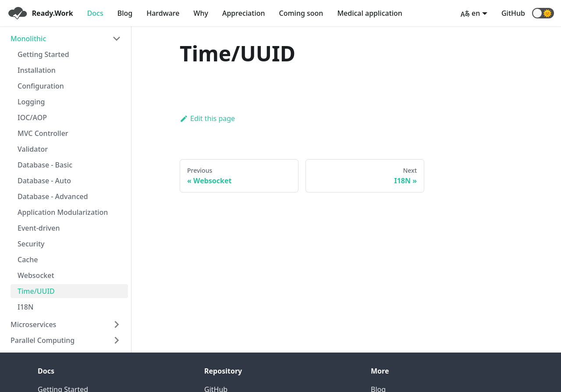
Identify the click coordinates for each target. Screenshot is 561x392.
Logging (31, 102)
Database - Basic (45, 165)
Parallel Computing (43, 340)
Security (31, 244)
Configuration (41, 86)
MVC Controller (43, 133)
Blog (125, 13)
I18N (25, 307)
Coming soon (301, 13)
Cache (28, 260)
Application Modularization (63, 212)
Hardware (163, 13)
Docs (95, 13)
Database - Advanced (53, 196)
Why (201, 13)
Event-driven (39, 228)
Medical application (370, 13)
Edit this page (207, 118)
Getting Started (43, 54)
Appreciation (244, 13)
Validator (33, 149)
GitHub (513, 13)
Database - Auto (44, 181)
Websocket (36, 275)
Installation (37, 70)
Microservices (33, 324)
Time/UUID (36, 291)
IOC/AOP (32, 118)
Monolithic (28, 39)
